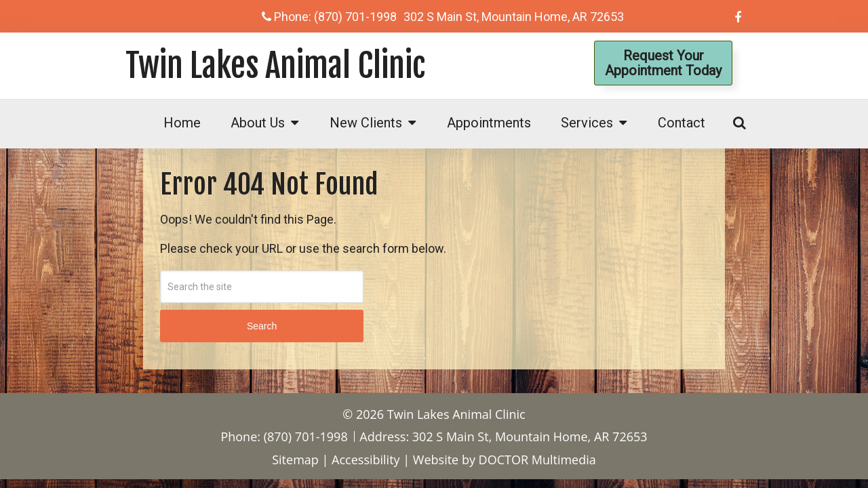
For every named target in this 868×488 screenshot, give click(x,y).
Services (587, 123)
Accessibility (366, 460)
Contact (682, 123)
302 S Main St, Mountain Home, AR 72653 (514, 17)
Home (182, 123)
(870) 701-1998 (355, 17)
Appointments (489, 123)
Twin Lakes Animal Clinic (276, 66)
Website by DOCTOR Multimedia (505, 460)
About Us (258, 123)
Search (262, 326)
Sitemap (295, 460)
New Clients (366, 123)
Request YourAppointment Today (663, 63)
